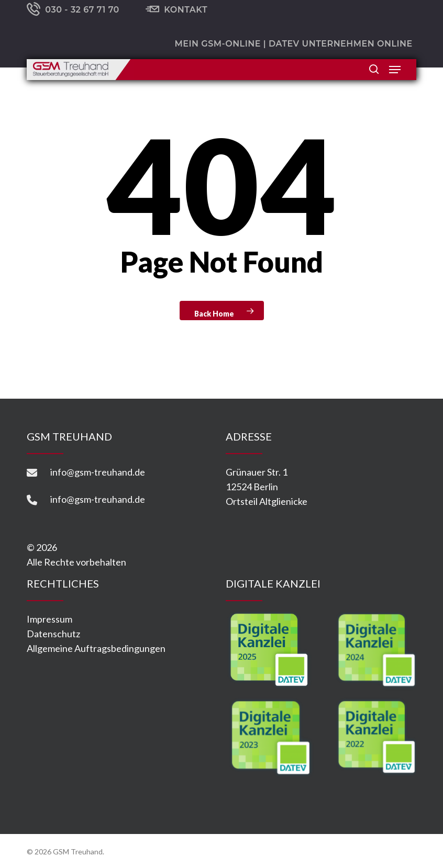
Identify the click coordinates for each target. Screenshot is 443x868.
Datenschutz (53, 634)
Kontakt (176, 10)
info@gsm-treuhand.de (98, 472)
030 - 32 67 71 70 (73, 10)
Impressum (49, 619)
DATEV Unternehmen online (341, 44)
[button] (395, 70)
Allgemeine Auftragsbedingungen (96, 648)
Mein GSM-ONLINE (217, 44)
